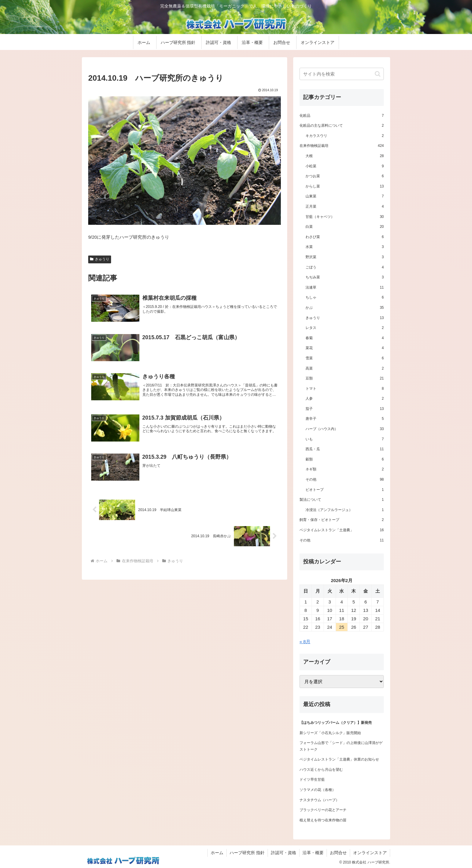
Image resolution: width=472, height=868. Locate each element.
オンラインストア (370, 853)
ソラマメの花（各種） (318, 790)
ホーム (217, 853)
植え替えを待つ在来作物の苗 (323, 820)
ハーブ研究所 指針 (247, 853)
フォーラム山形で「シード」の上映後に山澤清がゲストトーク (341, 746)
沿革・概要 (313, 853)
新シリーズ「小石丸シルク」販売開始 (330, 733)
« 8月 (305, 642)
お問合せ (338, 853)
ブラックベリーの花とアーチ (323, 810)
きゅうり (100, 259)
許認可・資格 (284, 853)
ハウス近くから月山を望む (321, 770)
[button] (378, 74)
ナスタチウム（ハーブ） (319, 800)
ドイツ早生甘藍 (312, 780)
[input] (342, 74)
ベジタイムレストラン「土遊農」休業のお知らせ (339, 759)
